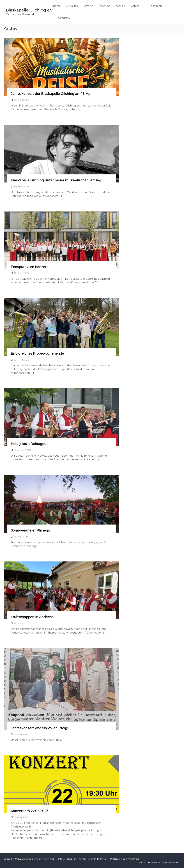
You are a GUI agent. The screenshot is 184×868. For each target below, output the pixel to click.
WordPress (133, 859)
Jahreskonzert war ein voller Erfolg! (39, 728)
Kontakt (120, 6)
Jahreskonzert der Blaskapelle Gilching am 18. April (52, 94)
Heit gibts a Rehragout (29, 444)
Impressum (154, 863)
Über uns (104, 6)
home (57, 6)
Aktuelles (72, 6)
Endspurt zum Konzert (29, 267)
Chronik (136, 6)
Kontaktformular (172, 863)
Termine (88, 6)
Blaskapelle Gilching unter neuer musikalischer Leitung (56, 180)
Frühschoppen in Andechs (32, 617)
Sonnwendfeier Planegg (30, 530)
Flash (89, 859)
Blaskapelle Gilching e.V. (29, 10)
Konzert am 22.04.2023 (30, 811)
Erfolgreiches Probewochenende (37, 354)
